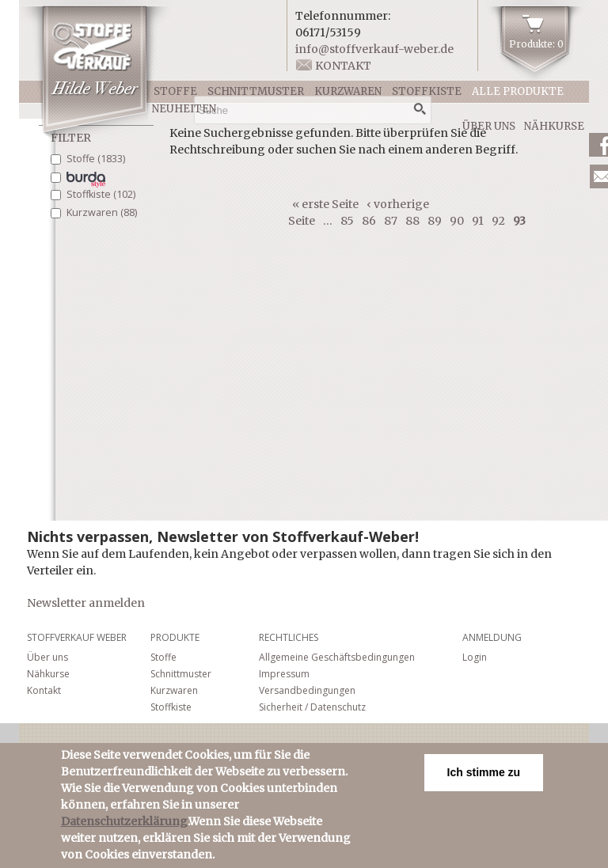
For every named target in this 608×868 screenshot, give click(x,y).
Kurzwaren (348, 91)
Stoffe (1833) (96, 159)
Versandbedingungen (307, 690)
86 (369, 221)
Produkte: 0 (536, 44)
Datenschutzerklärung (124, 827)
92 (498, 221)
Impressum (284, 674)
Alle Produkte (518, 91)
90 (457, 221)
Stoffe (175, 91)
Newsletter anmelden (86, 603)
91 (478, 221)
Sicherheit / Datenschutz (312, 707)
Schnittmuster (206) (86, 180)
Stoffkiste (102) (101, 194)
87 (391, 221)
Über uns (489, 126)
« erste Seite (325, 204)
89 (435, 221)
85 (347, 221)
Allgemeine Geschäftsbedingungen (337, 657)
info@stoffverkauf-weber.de (374, 49)
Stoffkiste (427, 91)
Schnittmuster (256, 91)
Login (475, 657)
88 (412, 221)
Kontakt (343, 66)
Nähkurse (554, 126)
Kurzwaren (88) (102, 212)
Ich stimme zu (484, 778)
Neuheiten (184, 109)
